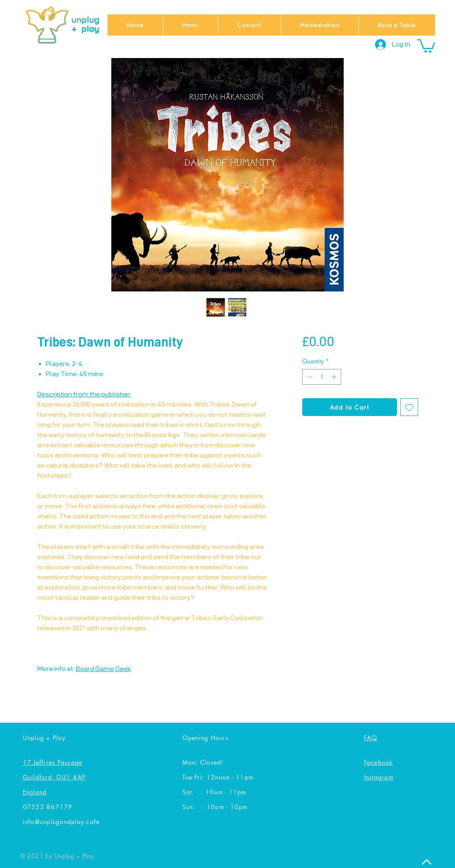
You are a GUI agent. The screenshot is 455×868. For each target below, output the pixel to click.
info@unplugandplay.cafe (61, 822)
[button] (426, 45)
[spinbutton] (322, 377)
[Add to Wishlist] (409, 407)
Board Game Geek (103, 669)
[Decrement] (309, 377)
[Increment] (335, 377)
